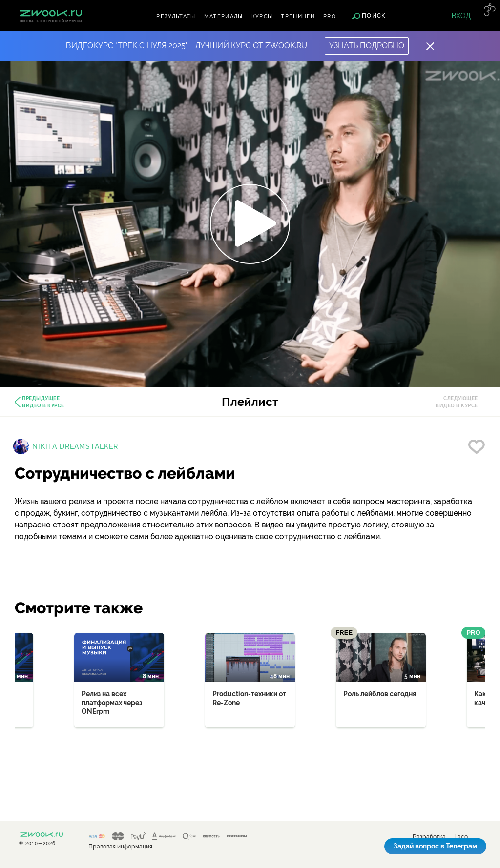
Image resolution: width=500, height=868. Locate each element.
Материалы (224, 16)
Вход (461, 16)
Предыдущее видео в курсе (43, 402)
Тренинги (298, 16)
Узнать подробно (367, 46)
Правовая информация (120, 847)
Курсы (262, 16)
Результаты (176, 16)
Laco (461, 837)
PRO (330, 16)
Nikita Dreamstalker (75, 446)
